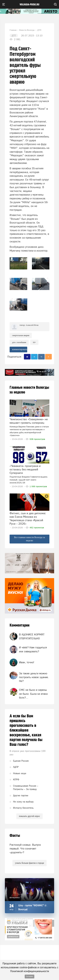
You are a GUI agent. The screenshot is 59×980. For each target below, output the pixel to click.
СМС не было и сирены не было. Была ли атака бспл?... (33, 694)
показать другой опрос (29, 816)
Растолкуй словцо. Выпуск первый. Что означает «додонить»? (25, 849)
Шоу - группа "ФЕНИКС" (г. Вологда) (33, 907)
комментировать (20, 349)
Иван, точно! (27, 662)
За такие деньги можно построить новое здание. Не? (34, 677)
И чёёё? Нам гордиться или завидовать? (33, 649)
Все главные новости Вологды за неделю (30, 539)
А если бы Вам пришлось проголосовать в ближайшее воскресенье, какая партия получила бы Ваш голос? (26, 730)
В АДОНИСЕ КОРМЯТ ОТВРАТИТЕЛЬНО (32, 636)
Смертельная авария (21, 335)
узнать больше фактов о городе (29, 863)
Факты (15, 836)
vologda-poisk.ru (29, 5)
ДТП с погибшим (19, 342)
